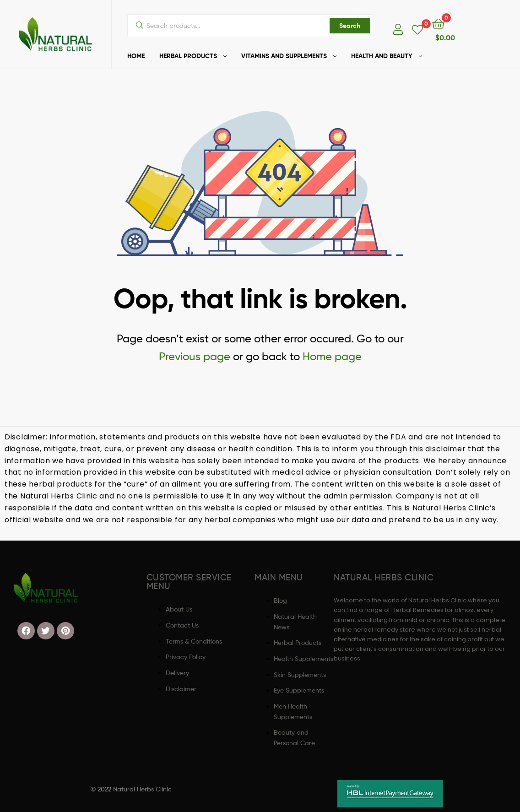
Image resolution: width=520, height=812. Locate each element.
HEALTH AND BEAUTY (382, 56)
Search (350, 26)
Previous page (195, 356)
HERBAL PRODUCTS (188, 56)
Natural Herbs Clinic (142, 789)
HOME (136, 56)
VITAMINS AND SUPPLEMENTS (284, 56)
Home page (332, 356)
